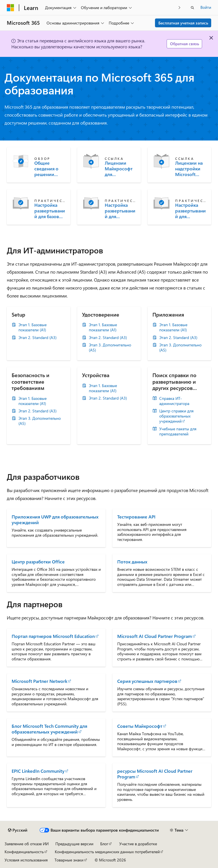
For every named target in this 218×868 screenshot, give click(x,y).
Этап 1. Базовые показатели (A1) (33, 327)
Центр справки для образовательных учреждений (176, 416)
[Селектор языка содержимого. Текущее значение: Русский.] (18, 830)
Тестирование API (136, 517)
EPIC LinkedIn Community (38, 771)
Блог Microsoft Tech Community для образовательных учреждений (49, 729)
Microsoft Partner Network (39, 681)
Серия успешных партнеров (147, 681)
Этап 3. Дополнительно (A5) (110, 348)
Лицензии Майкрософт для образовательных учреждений (120, 169)
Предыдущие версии (74, 844)
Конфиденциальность (24, 852)
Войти (206, 7)
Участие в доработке (138, 844)
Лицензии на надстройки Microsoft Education (189, 169)
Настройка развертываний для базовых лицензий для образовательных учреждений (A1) (50, 211)
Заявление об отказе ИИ (27, 844)
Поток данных (132, 562)
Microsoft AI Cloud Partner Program (155, 636)
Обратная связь (185, 44)
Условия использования (26, 860)
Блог (104, 844)
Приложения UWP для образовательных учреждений (55, 519)
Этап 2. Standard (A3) (37, 338)
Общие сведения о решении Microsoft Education (46, 169)
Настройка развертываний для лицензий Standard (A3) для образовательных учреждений (120, 211)
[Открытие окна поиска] (192, 8)
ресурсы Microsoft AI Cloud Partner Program (155, 774)
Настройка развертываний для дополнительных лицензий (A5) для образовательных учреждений (190, 211)
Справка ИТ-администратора (174, 401)
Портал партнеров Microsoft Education (53, 636)
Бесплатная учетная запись (183, 23)
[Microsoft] (11, 8)
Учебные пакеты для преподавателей (178, 431)
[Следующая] (180, 8)
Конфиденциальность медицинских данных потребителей (107, 852)
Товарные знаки (69, 860)
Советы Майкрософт (140, 726)
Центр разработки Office (38, 562)
